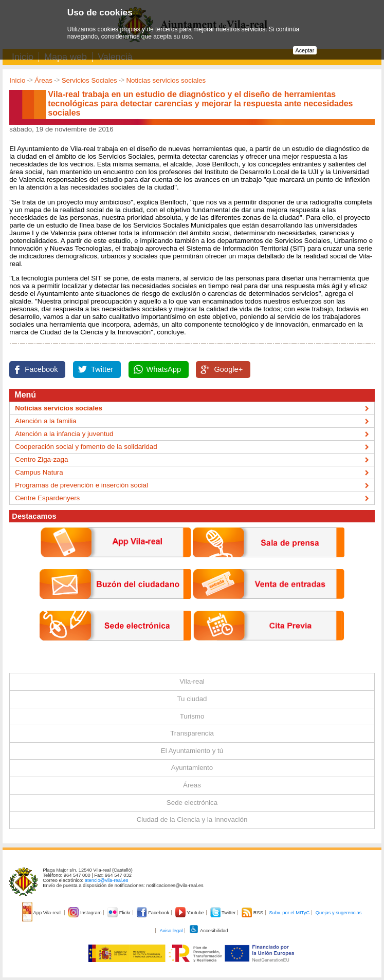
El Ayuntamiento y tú (192, 751)
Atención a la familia (45, 421)
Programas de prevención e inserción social (81, 485)
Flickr (120, 913)
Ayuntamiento (192, 768)
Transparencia (192, 733)
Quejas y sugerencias (339, 913)
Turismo (192, 716)
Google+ (228, 369)
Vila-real (192, 681)
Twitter (102, 369)
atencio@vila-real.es (107, 880)
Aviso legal (171, 931)
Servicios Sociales (89, 80)
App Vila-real (42, 913)
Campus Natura (39, 472)
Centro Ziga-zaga (41, 459)
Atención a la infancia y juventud (64, 434)
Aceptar (305, 50)
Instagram (86, 913)
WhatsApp (164, 369)
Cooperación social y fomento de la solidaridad (86, 447)
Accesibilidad (208, 931)
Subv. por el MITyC (290, 913)
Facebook (41, 369)
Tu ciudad (192, 699)
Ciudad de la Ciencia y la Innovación (192, 819)
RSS (253, 913)
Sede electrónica (192, 803)
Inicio (17, 80)
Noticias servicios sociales (166, 80)
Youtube (190, 913)
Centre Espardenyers (47, 498)
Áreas (43, 80)
